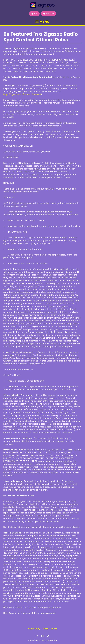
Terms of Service (50, 629)
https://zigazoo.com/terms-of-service (22, 94)
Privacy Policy (34, 629)
